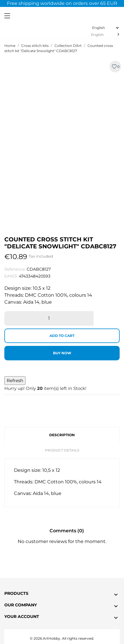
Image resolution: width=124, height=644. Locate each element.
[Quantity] (49, 318)
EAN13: (11, 276)
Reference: (15, 269)
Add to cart (62, 336)
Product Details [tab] (62, 450)
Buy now (62, 353)
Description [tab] (62, 435)
